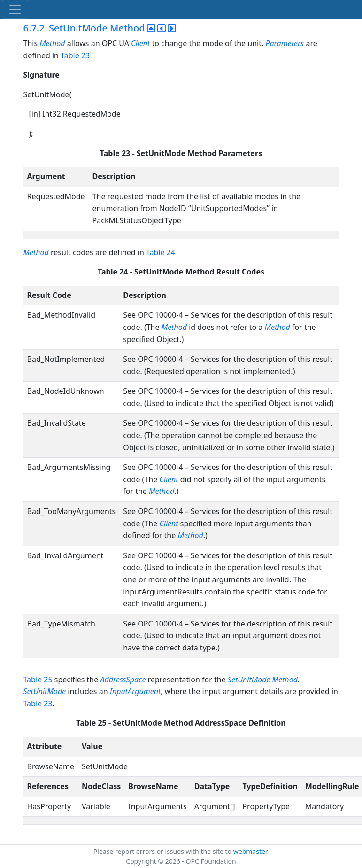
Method (52, 43)
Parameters (285, 43)
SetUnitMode (45, 691)
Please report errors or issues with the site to (163, 851)
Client (140, 43)
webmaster (250, 851)
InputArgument (135, 691)
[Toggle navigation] (15, 9)
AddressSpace (123, 680)
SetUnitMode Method (263, 680)
